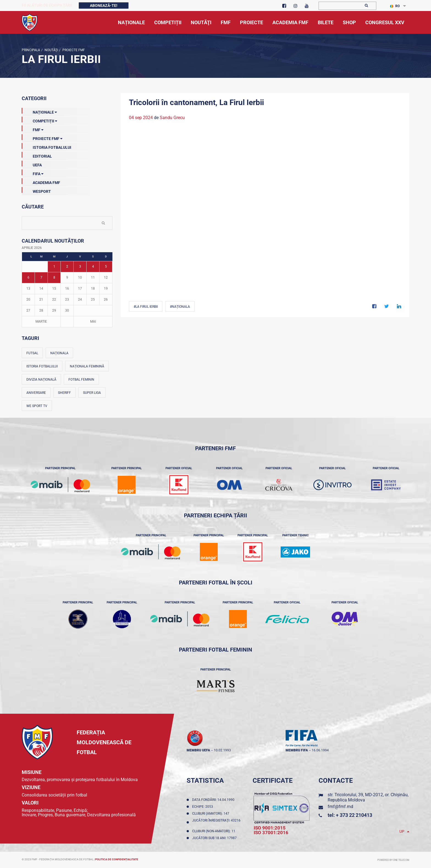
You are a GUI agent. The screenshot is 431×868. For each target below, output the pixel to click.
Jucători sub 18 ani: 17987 (215, 838)
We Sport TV (37, 406)
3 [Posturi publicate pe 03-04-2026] (80, 267)
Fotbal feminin (81, 380)
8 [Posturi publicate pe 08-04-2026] (54, 278)
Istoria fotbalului (42, 366)
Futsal (32, 353)
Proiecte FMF (73, 50)
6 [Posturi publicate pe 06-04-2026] (28, 278)
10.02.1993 (222, 750)
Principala (31, 50)
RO (395, 6)
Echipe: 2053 (203, 807)
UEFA (32, 164)
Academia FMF (41, 182)
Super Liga (92, 393)
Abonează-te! (104, 6)
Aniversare (36, 393)
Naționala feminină (87, 366)
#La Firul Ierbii (146, 307)
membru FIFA (297, 750)
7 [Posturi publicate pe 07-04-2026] (41, 278)
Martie (41, 322)
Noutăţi (51, 50)
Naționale (39, 111)
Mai (93, 322)
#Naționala (180, 307)
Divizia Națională (41, 380)
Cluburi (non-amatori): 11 (215, 831)
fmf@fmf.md (340, 807)
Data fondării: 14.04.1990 (214, 800)
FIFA (33, 173)
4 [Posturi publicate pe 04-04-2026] (93, 267)
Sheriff (64, 393)
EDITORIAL (37, 155)
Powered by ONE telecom (393, 860)
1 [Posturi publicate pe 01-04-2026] (54, 267)
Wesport (36, 190)
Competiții (39, 120)
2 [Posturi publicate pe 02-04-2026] (67, 267)
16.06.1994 (320, 750)
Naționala (59, 353)
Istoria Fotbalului (46, 146)
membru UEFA (198, 750)
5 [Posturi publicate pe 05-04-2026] (106, 267)
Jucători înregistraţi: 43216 (216, 822)
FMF (33, 129)
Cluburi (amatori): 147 (212, 814)
